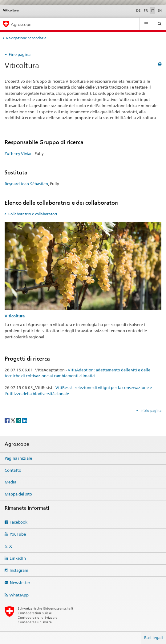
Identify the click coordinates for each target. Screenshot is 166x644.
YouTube (18, 534)
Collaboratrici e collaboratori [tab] (32, 214)
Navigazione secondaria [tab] (26, 38)
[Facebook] (8, 420)
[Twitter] (13, 420)
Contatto (13, 470)
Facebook (18, 522)
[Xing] (19, 420)
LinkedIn (18, 558)
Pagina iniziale (18, 458)
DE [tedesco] (138, 10)
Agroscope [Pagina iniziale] (21, 24)
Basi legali (154, 638)
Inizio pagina (150, 411)
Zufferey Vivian (19, 153)
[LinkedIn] (25, 420)
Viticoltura (15, 316)
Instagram (19, 570)
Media (10, 482)
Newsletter (20, 583)
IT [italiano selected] (153, 10)
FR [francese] (146, 10)
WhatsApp (19, 595)
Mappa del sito (18, 494)
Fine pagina (20, 54)
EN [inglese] (160, 10)
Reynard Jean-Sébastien (26, 184)
